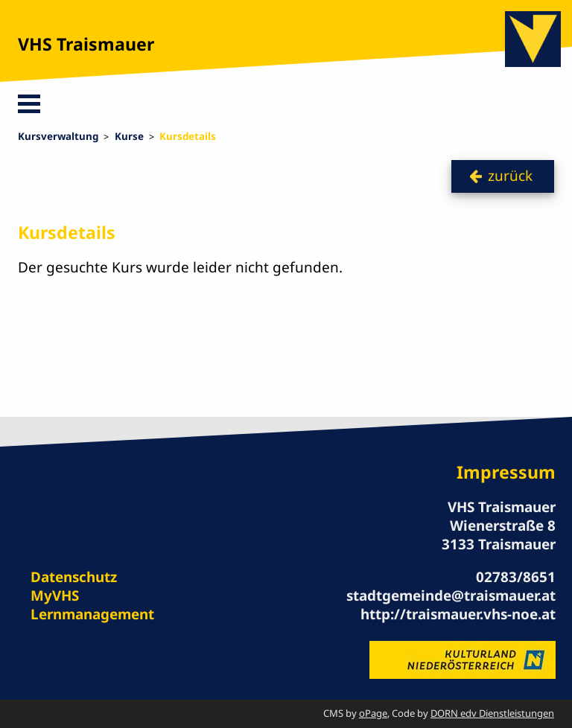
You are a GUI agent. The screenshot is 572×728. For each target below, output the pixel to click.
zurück (510, 176)
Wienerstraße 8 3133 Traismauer (499, 535)
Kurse (129, 136)
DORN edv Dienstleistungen (492, 713)
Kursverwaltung (58, 136)
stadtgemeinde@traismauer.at (451, 596)
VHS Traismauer (86, 44)
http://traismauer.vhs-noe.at (458, 614)
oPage (373, 713)
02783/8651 (516, 577)
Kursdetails (188, 136)
